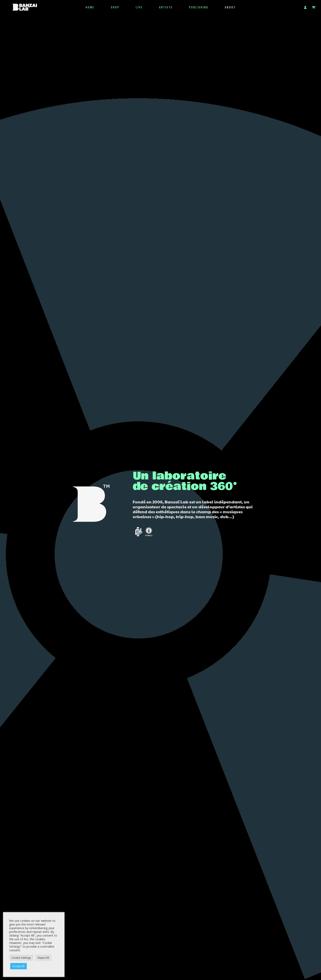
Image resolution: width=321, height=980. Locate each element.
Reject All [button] (43, 958)
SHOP (115, 7)
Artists (166, 7)
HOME (90, 7)
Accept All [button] (19, 966)
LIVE (139, 7)
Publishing (199, 7)
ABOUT (230, 7)
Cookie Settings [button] (21, 958)
